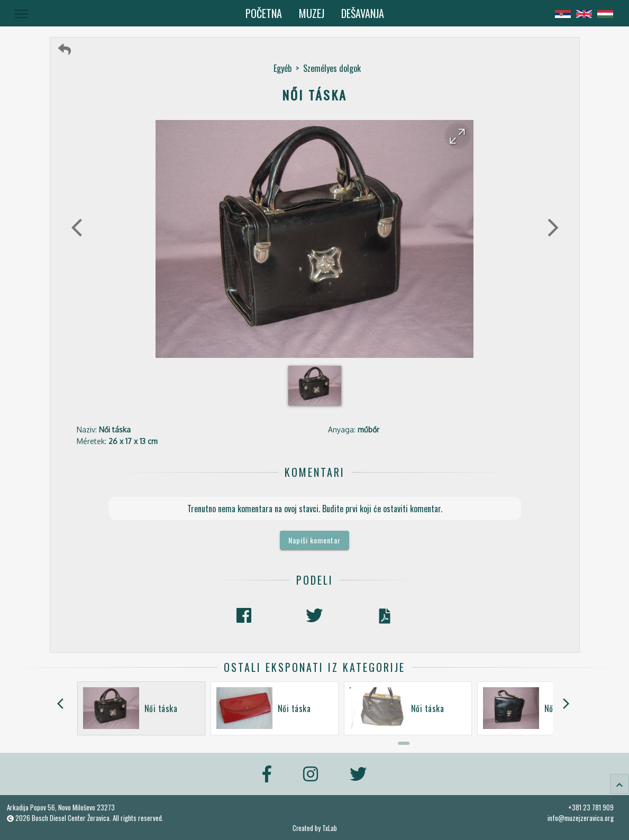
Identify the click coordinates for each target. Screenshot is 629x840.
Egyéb (282, 68)
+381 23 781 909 (591, 807)
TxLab (330, 828)
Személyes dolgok (332, 68)
